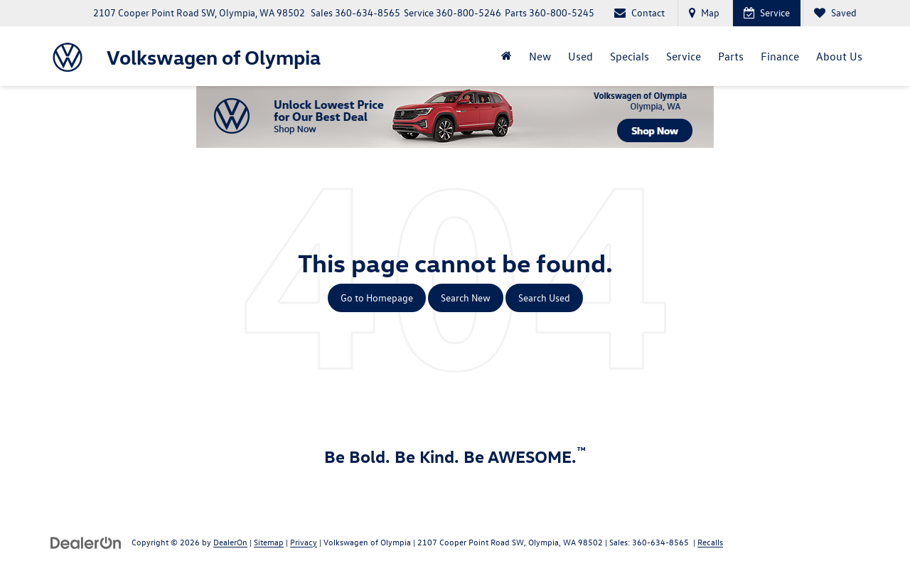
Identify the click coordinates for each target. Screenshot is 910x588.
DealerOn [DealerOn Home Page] (230, 542)
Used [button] (580, 56)
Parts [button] (731, 56)
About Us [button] (839, 56)
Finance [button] (780, 56)
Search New (466, 298)
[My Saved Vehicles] (835, 13)
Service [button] (684, 56)
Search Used (544, 298)
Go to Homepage (377, 298)
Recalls (710, 542)
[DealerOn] (86, 541)
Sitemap (269, 542)
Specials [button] (630, 56)
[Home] (507, 56)
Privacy (304, 542)
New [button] (540, 56)
